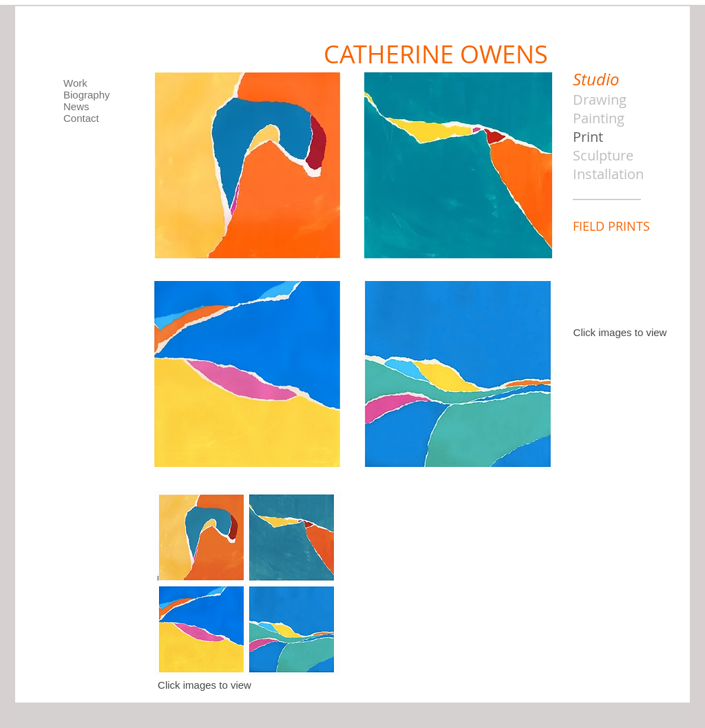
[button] (248, 165)
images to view (632, 332)
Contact (81, 118)
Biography (87, 95)
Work (75, 83)
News (76, 106)
